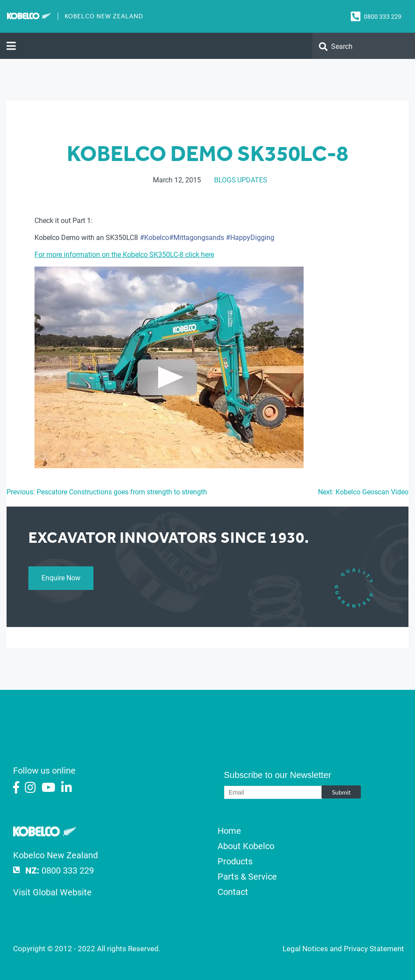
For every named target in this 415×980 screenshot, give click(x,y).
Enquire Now (61, 578)
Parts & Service (247, 877)
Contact (233, 892)
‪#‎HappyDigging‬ (250, 238)
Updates (252, 180)
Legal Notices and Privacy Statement (343, 949)
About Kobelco (246, 846)
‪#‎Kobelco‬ (154, 238)
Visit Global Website (52, 892)
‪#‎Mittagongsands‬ (197, 238)
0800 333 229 (383, 17)
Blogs (225, 180)
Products (235, 861)
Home (229, 831)
